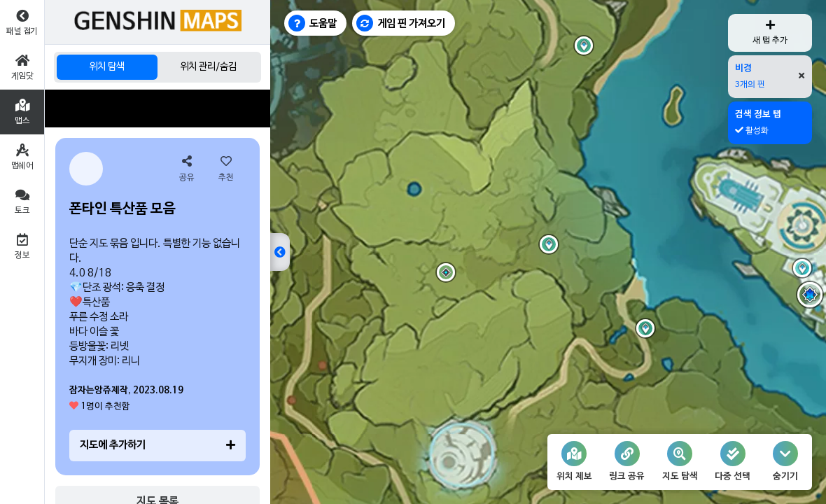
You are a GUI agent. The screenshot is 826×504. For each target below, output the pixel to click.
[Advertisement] (157, 108)
